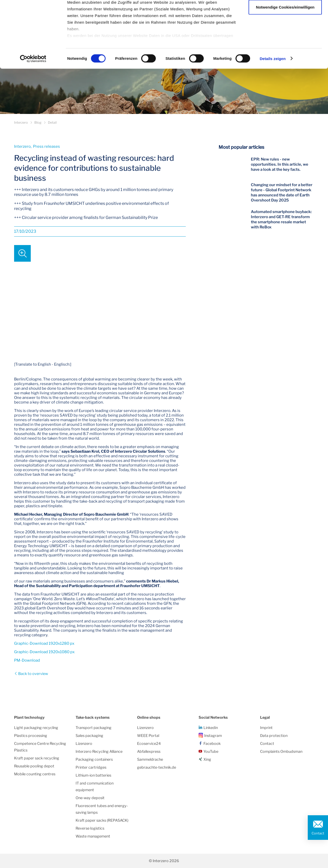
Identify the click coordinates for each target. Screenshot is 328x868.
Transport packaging (94, 728)
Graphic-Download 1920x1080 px (44, 652)
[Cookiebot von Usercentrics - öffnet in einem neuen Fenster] (33, 82)
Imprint (266, 728)
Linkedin (211, 728)
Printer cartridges (91, 767)
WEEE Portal (148, 736)
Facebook (212, 744)
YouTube (211, 751)
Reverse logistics (90, 828)
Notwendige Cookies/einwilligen (285, 30)
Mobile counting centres (35, 774)
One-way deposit (90, 798)
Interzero (21, 123)
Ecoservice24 (149, 744)
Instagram (213, 736)
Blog (38, 123)
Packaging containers (94, 759)
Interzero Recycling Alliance (99, 751)
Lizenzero (84, 744)
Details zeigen (273, 82)
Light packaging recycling (36, 728)
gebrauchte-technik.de (157, 767)
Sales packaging (89, 736)
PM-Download (27, 660)
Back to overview (33, 674)
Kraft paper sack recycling (37, 758)
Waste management (93, 836)
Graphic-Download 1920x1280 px (44, 643)
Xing (207, 759)
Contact (318, 833)
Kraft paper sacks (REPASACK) (102, 820)
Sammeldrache (150, 759)
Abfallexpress (149, 751)
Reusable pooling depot (34, 766)
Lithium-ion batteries (93, 775)
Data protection (274, 736)
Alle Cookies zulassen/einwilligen (285, 13)
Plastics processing (31, 736)
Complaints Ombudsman (281, 751)
